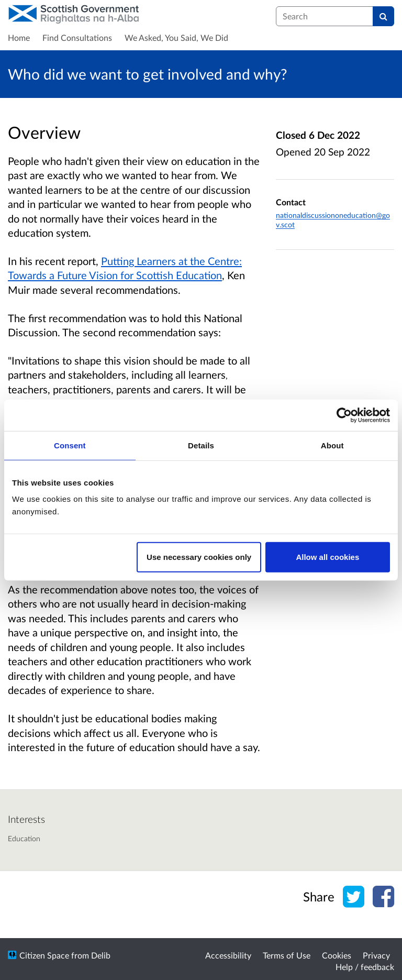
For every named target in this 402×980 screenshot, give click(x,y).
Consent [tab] (70, 445)
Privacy (376, 955)
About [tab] (332, 445)
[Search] (383, 16)
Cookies (337, 955)
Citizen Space (44, 955)
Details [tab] (201, 445)
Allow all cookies (327, 557)
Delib (101, 955)
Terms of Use (287, 955)
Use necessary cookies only (199, 557)
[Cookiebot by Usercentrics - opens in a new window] (344, 415)
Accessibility (228, 955)
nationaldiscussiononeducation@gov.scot (333, 220)
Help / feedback (365, 967)
